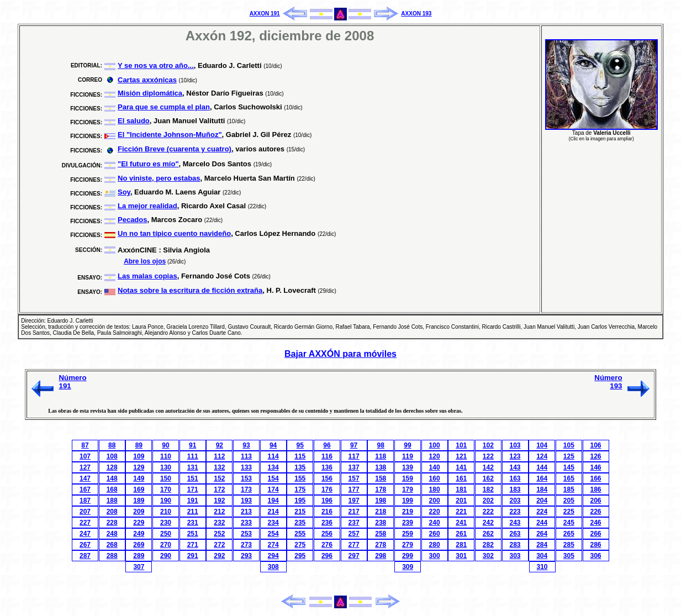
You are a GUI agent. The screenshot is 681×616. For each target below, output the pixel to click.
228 (112, 523)
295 (300, 556)
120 (435, 456)
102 (488, 445)
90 (165, 445)
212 (219, 512)
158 (381, 478)
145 (569, 467)
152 (219, 478)
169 (139, 489)
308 (273, 567)
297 (354, 556)
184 (542, 489)
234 (273, 523)
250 (166, 534)
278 (381, 545)
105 (569, 445)
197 (354, 501)
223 (515, 512)
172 (219, 489)
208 (112, 512)
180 (435, 489)
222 (488, 512)
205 (569, 501)
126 (595, 456)
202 (488, 501)
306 (595, 556)
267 (85, 545)
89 (139, 445)
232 (219, 523)
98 (381, 445)
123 (515, 456)
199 (408, 501)
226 (595, 512)
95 (300, 445)
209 (139, 512)
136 (327, 467)
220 (435, 512)
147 (85, 478)
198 (381, 501)
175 (300, 489)
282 (488, 545)
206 (595, 501)
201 (461, 501)
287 (85, 556)
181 (461, 489)
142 (488, 467)
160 (435, 478)
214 (273, 512)
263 (515, 534)
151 (193, 478)
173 (246, 489)
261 (461, 534)
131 (193, 467)
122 (488, 456)
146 (595, 467)
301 (461, 556)
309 (408, 567)
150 (166, 478)
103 (515, 445)
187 (85, 501)
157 (354, 478)
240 (435, 523)
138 (381, 467)
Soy (124, 192)
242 (488, 523)
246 (595, 523)
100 (435, 445)
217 (354, 512)
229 (139, 523)
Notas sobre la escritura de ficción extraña (190, 290)
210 (166, 512)
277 (354, 545)
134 (273, 467)
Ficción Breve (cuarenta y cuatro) (175, 149)
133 (246, 467)
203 (515, 501)
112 (219, 456)
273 (246, 545)
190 (166, 501)
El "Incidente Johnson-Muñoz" (170, 135)
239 (408, 523)
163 (515, 478)
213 (246, 512)
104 (542, 445)
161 (461, 478)
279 (408, 545)
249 (139, 534)
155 (300, 478)
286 (595, 545)
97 (354, 445)
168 (112, 489)
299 (408, 556)
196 (327, 501)
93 (246, 445)
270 (166, 545)
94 (273, 445)
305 (569, 556)
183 (515, 489)
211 (193, 512)
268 (112, 545)
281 (461, 545)
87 (85, 445)
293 (246, 556)
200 (435, 501)
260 (435, 534)
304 (542, 556)
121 (461, 456)
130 (166, 467)
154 (273, 478)
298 (381, 556)
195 (300, 501)
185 (569, 489)
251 (193, 534)
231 (193, 523)
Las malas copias (147, 276)
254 (273, 534)
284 (542, 545)
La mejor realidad (147, 206)
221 (461, 512)
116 (327, 456)
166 (595, 478)
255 (300, 534)
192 (219, 501)
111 (193, 456)
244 (542, 523)
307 (139, 567)
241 (461, 523)
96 (327, 445)
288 (112, 556)
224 (542, 512)
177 (354, 489)
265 (569, 534)
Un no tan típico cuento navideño (174, 233)
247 (85, 534)
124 (542, 456)
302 (488, 556)
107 (85, 456)
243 (515, 523)
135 (300, 467)
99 (407, 445)
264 (542, 534)
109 (139, 456)
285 (569, 545)
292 (219, 556)
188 (112, 501)
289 (139, 556)
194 (273, 501)
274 (273, 545)
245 (569, 523)
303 (515, 556)
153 (246, 478)
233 (246, 523)
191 (193, 501)
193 (246, 501)
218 (381, 512)
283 (515, 545)
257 (354, 534)
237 (354, 523)
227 (85, 523)
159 (408, 478)
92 (220, 445)
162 (488, 478)
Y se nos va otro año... (156, 65)
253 (246, 534)
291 (193, 556)
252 (219, 534)
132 (219, 467)
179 (408, 489)
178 (381, 489)
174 (273, 489)
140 (435, 467)
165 (569, 478)
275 (300, 545)
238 (381, 523)
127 (85, 467)
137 (354, 467)
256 (327, 534)
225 (569, 512)
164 (542, 478)
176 (327, 489)
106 (595, 445)
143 (515, 467)
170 (166, 489)
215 (300, 512)
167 (85, 489)
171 (193, 489)
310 (542, 567)
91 (192, 445)
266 (595, 534)
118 (381, 456)
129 (139, 467)
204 (542, 501)
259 (408, 534)
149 (139, 478)
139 (408, 467)
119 (408, 456)
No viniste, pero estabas (159, 178)
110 (166, 456)
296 (327, 556)
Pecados (132, 220)
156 (327, 478)
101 (461, 445)
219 (408, 512)
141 (461, 467)
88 (112, 445)
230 (166, 523)
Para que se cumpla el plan (164, 107)
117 (354, 456)
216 (327, 512)
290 (166, 556)
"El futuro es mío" (148, 164)
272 (219, 545)
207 (85, 512)
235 (300, 523)
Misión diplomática (150, 93)
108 (112, 456)
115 (300, 456)
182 (488, 489)
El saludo (134, 121)
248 (112, 534)
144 (542, 467)
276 (327, 545)
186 (595, 489)
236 (327, 523)
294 (273, 556)
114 (273, 456)
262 (488, 534)
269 (139, 545)
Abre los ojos (145, 261)
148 (112, 478)
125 (569, 456)
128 (112, 467)
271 (193, 545)
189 (139, 501)
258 (381, 534)
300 (435, 556)
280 (435, 545)
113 (246, 456)
